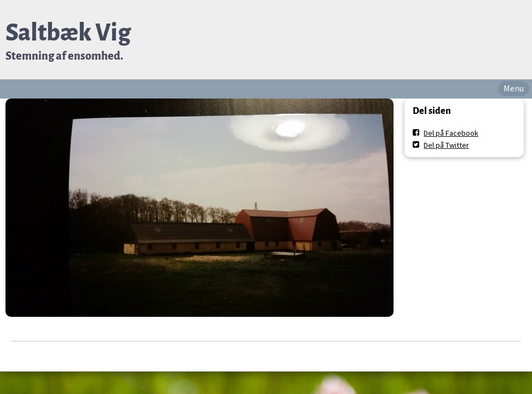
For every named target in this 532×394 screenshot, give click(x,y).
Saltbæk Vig (68, 33)
